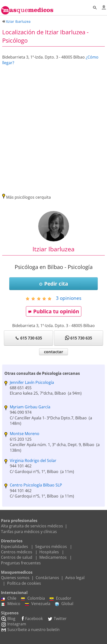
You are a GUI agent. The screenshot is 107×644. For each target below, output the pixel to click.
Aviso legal (75, 578)
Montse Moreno (25, 434)
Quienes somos (15, 578)
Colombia (33, 598)
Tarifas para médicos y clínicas (29, 532)
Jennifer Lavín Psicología (32, 382)
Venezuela (38, 604)
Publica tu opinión (54, 311)
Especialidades (15, 547)
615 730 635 (29, 338)
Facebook (31, 619)
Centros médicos (17, 552)
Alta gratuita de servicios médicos (32, 526)
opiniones (69, 298)
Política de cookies (24, 583)
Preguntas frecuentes (21, 563)
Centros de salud (17, 557)
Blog (8, 619)
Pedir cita (54, 284)
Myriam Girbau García (30, 407)
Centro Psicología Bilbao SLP (36, 485)
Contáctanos (47, 578)
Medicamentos (53, 557)
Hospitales (49, 552)
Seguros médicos (51, 547)
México (11, 604)
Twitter (57, 619)
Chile (9, 598)
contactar (53, 352)
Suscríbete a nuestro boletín (30, 630)
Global (64, 604)
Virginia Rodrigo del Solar (33, 461)
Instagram (14, 624)
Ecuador (60, 598)
